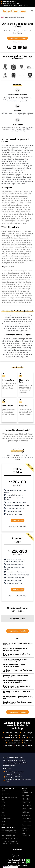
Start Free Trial (18, 520)
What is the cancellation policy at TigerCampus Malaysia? (14, 665)
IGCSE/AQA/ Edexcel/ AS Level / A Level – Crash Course (11, 842)
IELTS (3, 802)
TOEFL (4, 825)
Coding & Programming (26, 834)
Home (2, 17)
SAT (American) (6, 819)
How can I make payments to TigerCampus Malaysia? (18, 655)
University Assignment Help (10, 838)
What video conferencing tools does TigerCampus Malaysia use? (15, 681)
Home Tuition (26, 796)
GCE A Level (5, 794)
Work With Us (18, 850)
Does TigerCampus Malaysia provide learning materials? (16, 676)
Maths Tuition (26, 815)
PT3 (3, 809)
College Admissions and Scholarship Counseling (9, 831)
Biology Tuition (26, 802)
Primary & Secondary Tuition (27, 792)
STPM (3, 815)
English (6, 867)
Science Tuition (26, 822)
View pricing (18, 42)
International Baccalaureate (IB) (10, 798)
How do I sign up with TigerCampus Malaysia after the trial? (15, 649)
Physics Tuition (26, 819)
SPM (3, 812)
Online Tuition (26, 799)
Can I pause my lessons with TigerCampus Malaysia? (18, 671)
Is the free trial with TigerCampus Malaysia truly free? (18, 644)
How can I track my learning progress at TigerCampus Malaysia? (17, 687)
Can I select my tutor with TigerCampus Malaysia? (17, 692)
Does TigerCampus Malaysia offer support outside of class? (18, 703)
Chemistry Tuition (27, 805)
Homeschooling (26, 825)
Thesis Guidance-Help (8, 835)
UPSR (3, 805)
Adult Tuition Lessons (25, 829)
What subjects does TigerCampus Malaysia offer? (18, 698)
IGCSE (4, 791)
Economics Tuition (27, 809)
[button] (1, 624)
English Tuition (26, 812)
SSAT (3, 822)
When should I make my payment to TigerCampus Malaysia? (15, 660)
